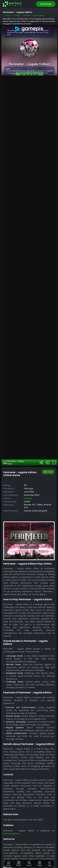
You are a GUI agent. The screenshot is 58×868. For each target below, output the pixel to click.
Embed (48, 454)
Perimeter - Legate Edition (14, 445)
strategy (28, 481)
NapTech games (11, 816)
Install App (46, 4)
